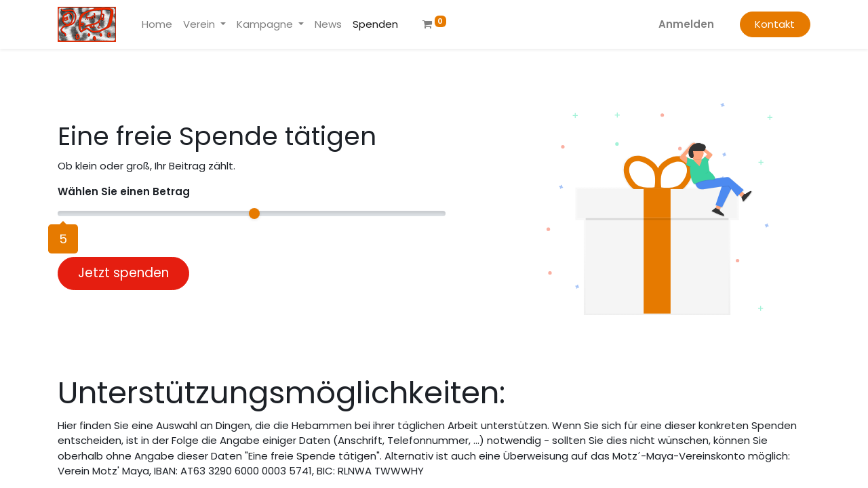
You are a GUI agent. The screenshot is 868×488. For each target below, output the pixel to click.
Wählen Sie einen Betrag (124, 191)
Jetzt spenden (123, 273)
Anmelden (686, 24)
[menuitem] (157, 25)
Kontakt (775, 24)
